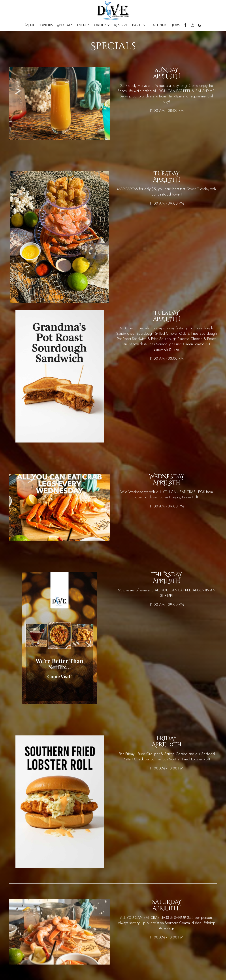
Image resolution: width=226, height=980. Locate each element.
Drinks (46, 25)
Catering (158, 25)
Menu (30, 25)
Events (83, 25)
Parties (138, 25)
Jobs (176, 25)
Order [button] (102, 25)
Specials (65, 25)
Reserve (121, 25)
